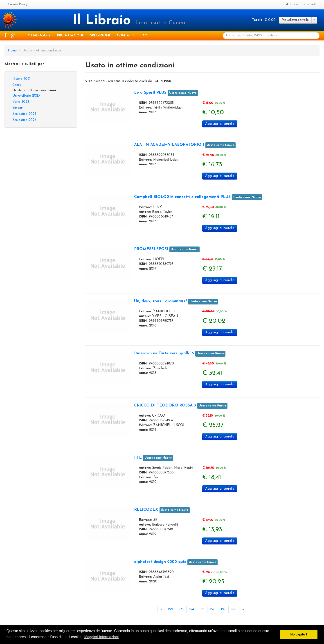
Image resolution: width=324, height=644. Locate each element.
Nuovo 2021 (21, 79)
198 (234, 610)
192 (171, 610)
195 (202, 610)
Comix (17, 85)
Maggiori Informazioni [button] (101, 637)
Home (12, 51)
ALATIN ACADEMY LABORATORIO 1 (169, 145)
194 (192, 610)
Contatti (125, 36)
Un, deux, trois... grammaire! (160, 301)
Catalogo (39, 36)
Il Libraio (104, 21)
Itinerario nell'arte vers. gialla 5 (164, 353)
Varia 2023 (21, 102)
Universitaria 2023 (26, 96)
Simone (18, 108)
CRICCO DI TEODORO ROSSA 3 (165, 405)
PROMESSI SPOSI (151, 249)
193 (181, 610)
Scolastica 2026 (24, 120)
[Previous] (161, 610)
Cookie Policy (18, 5)
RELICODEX (146, 510)
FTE (138, 458)
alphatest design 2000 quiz (160, 562)
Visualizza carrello (295, 20)
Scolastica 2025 (24, 114)
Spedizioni (100, 36)
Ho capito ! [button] (299, 634)
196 (213, 610)
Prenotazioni (70, 36)
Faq (144, 36)
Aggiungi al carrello (220, 124)
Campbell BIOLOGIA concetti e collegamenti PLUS (182, 197)
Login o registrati (301, 4)
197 (223, 610)
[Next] (243, 610)
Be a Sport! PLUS (150, 93)
